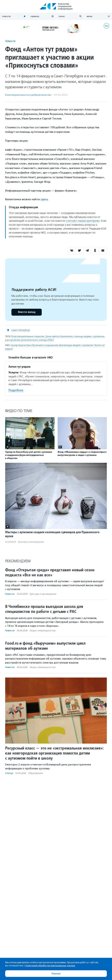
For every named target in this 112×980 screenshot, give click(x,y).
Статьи (9, 773)
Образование (36, 773)
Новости (10, 41)
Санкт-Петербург (21, 330)
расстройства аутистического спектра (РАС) (30, 340)
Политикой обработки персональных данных (50, 966)
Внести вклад (26, 312)
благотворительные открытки (28, 336)
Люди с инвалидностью (43, 630)
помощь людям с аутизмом (89, 336)
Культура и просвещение (31, 542)
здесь (44, 199)
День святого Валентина (59, 336)
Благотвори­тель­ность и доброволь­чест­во (28, 95)
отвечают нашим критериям (83, 221)
